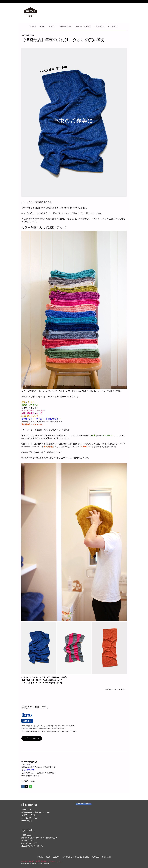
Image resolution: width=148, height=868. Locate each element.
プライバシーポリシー (55, 861)
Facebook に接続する (83, 804)
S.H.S (45, 812)
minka (33, 805)
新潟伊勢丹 (51, 838)
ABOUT (53, 26)
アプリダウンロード (32, 738)
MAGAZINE (66, 26)
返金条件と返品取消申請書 (38, 861)
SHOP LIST (99, 26)
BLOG (42, 26)
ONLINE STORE (83, 26)
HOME (33, 26)
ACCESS (96, 857)
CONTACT (113, 26)
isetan (33, 781)
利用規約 (24, 861)
